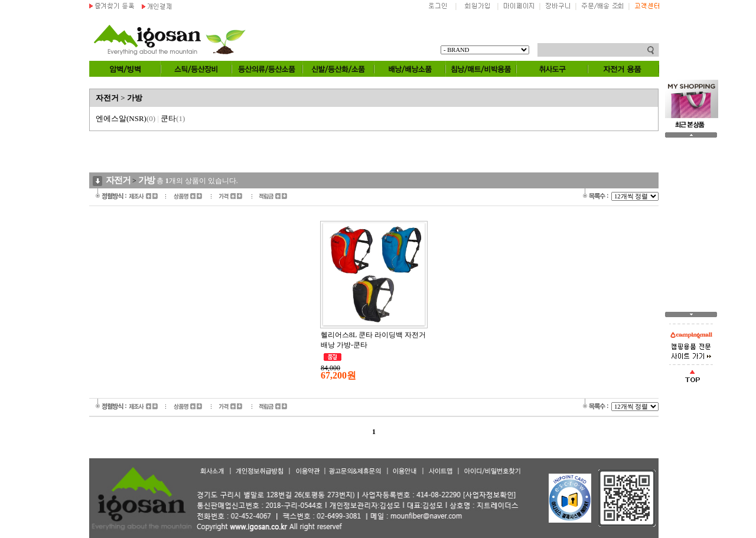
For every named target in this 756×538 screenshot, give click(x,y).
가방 (135, 98)
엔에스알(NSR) (126, 118)
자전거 (107, 98)
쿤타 (173, 118)
